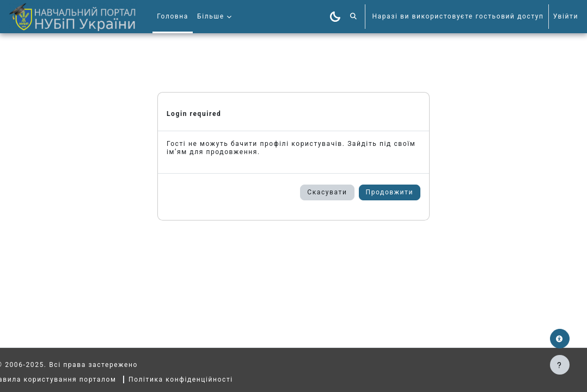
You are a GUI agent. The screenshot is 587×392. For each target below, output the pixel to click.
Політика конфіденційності (201, 379)
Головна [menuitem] (173, 16)
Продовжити (390, 192)
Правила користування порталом (73, 379)
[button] (354, 17)
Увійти (566, 16)
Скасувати (327, 192)
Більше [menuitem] (211, 16)
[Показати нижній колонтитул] (560, 365)
